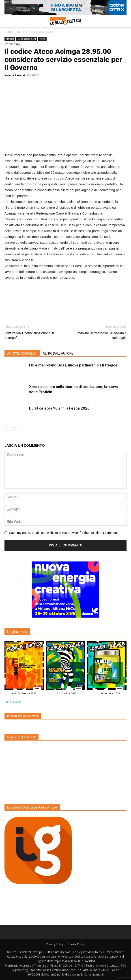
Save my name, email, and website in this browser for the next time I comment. (64, 533)
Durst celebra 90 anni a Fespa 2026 (59, 408)
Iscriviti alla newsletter (23, 716)
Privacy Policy (55, 944)
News (42, 39)
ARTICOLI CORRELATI (22, 353)
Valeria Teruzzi (15, 75)
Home (8, 32)
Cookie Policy (76, 944)
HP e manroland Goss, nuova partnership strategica (73, 365)
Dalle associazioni (43, 32)
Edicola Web (13, 702)
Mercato (22, 32)
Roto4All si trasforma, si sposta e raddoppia (102, 335)
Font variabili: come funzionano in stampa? (29, 335)
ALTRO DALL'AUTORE (58, 353)
